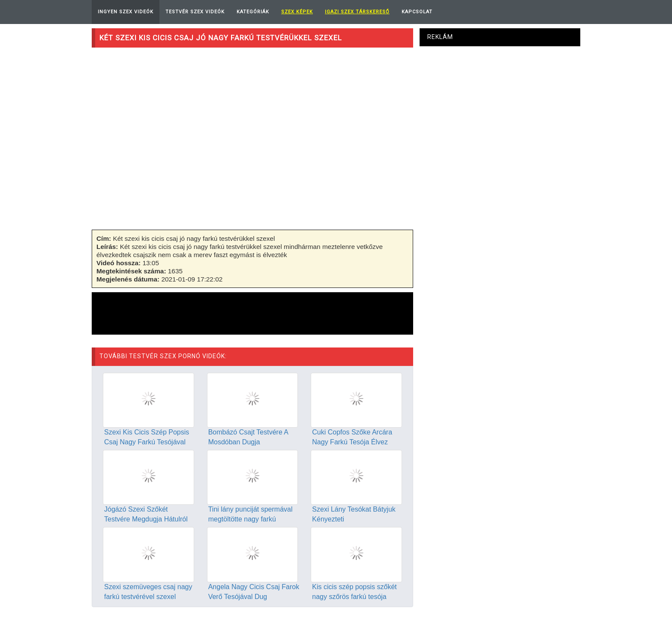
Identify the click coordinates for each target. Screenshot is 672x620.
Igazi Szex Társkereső (357, 12)
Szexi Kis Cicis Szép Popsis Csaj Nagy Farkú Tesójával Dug (147, 442)
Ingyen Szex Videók (126, 12)
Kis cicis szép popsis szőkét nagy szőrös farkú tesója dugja (354, 597)
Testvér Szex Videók (195, 12)
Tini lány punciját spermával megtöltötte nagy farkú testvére (250, 519)
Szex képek (297, 12)
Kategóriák (253, 12)
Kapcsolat (417, 12)
